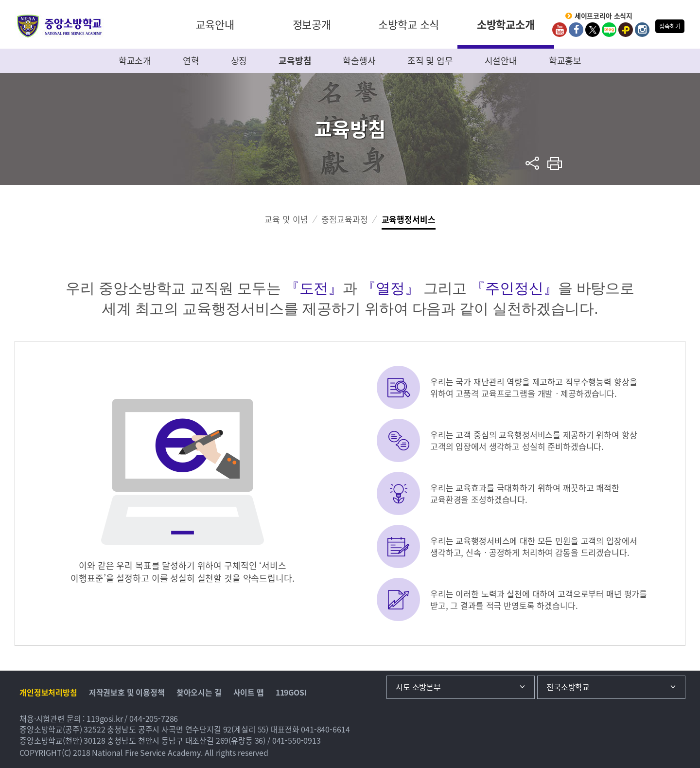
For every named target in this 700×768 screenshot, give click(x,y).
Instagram (642, 30)
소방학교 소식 (409, 24)
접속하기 (670, 26)
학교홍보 (565, 61)
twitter (593, 30)
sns (533, 163)
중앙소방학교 (60, 26)
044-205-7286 (154, 718)
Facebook (576, 30)
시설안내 (501, 61)
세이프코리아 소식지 (604, 16)
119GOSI (291, 692)
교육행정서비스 (409, 219)
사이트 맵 (249, 692)
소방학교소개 (506, 24)
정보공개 (312, 24)
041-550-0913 (297, 740)
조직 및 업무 (430, 61)
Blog (609, 30)
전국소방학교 (568, 687)
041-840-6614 (325, 729)
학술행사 (359, 61)
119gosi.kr (105, 718)
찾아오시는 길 (199, 692)
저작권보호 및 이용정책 (127, 692)
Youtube (560, 30)
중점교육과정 (344, 219)
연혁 (191, 61)
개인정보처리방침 (48, 692)
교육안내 (215, 24)
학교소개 (135, 61)
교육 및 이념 (286, 219)
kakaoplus (626, 30)
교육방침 (295, 61)
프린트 (555, 163)
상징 (239, 61)
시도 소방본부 (418, 687)
